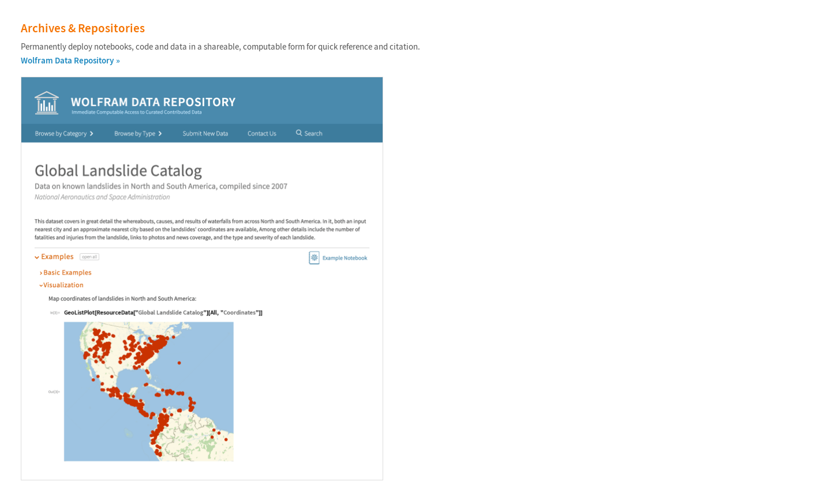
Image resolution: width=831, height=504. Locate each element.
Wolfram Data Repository (67, 60)
